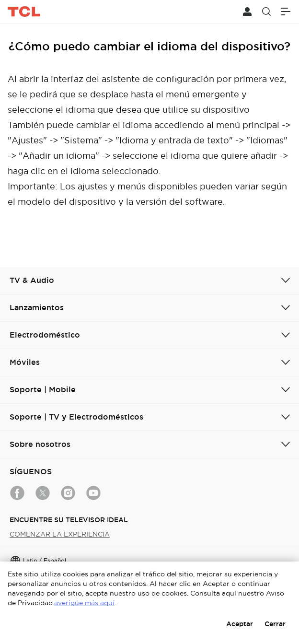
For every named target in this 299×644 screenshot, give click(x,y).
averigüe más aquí (84, 603)
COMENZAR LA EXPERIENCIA (60, 534)
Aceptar (240, 624)
